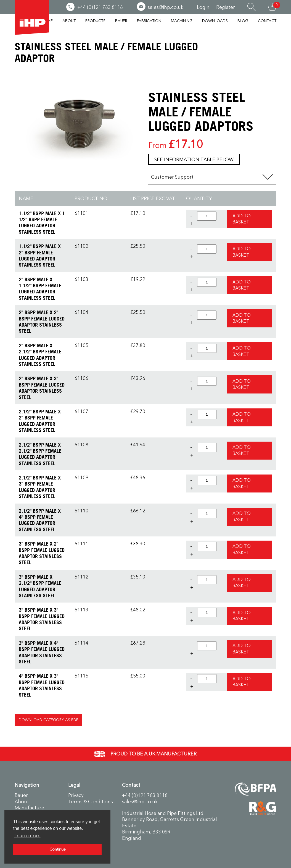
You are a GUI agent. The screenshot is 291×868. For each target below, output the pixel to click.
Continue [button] (58, 849)
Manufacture (29, 808)
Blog (243, 21)
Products (95, 21)
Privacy (76, 795)
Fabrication (149, 21)
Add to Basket (242, 219)
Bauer (121, 21)
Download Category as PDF (48, 720)
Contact (267, 21)
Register (226, 7)
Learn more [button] (27, 836)
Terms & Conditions (91, 802)
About (69, 21)
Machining (182, 21)
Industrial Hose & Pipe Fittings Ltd (32, 17)
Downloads (215, 21)
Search (252, 7)
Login (203, 7)
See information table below (194, 160)
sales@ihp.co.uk (140, 802)
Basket (272, 7)
